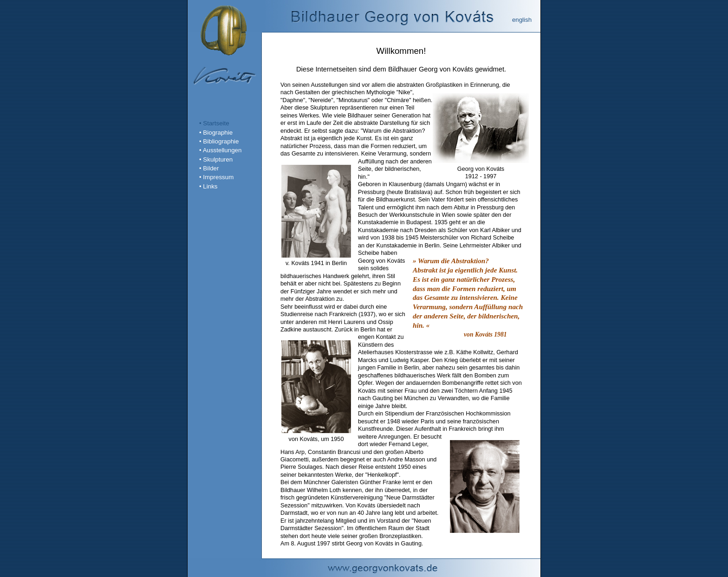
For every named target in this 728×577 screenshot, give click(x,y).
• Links (208, 186)
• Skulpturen (216, 159)
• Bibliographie (219, 141)
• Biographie (216, 133)
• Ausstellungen (220, 150)
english (522, 20)
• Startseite (214, 123)
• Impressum (216, 177)
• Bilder (209, 168)
